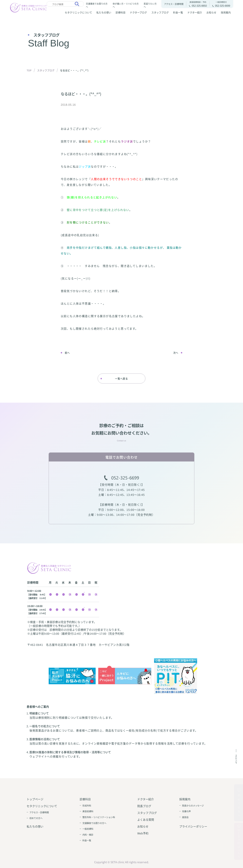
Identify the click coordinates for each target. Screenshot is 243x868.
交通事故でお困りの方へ (97, 5)
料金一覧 (178, 12)
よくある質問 (146, 820)
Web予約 (143, 833)
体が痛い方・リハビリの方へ (126, 5)
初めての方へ (36, 818)
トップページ (35, 799)
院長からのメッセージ (193, 805)
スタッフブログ (160, 12)
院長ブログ (144, 806)
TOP (29, 70)
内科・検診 (88, 835)
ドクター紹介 (195, 12)
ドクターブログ (138, 12)
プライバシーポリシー (193, 826)
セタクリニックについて (78, 12)
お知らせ (211, 12)
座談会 (185, 817)
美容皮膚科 (88, 811)
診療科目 (121, 12)
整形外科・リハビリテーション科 (99, 817)
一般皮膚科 (88, 829)
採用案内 (226, 12)
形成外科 (87, 805)
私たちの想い (104, 12)
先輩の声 (186, 811)
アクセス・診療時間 (39, 812)
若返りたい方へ (150, 5)
